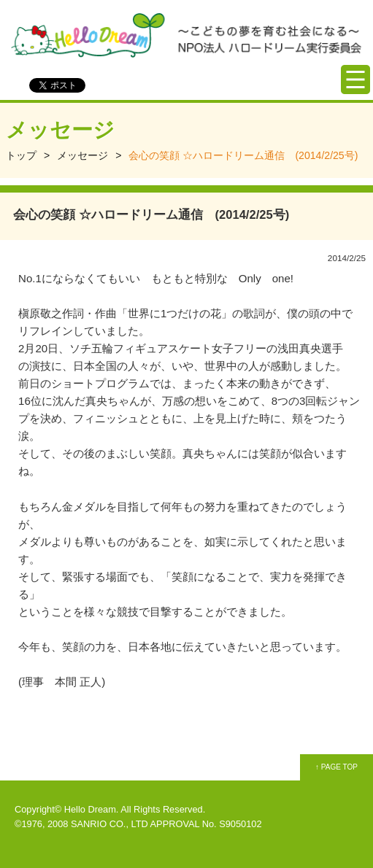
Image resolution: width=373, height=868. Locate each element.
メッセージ (82, 155)
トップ (21, 155)
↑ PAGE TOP (337, 767)
